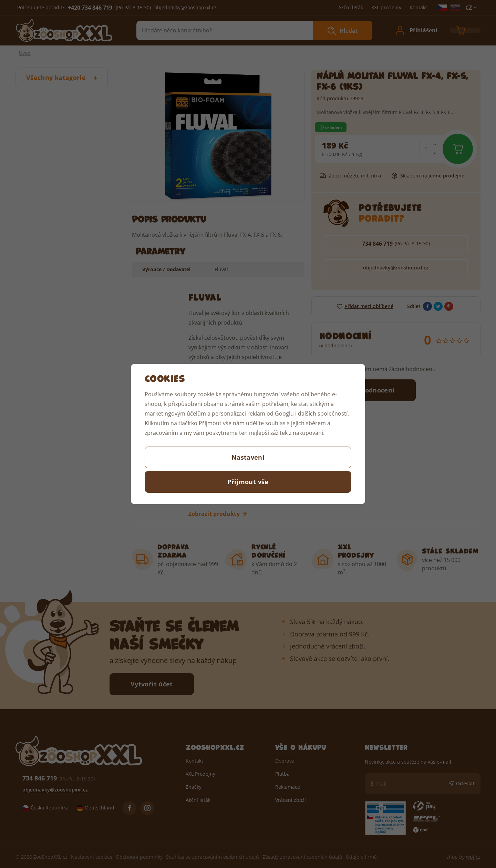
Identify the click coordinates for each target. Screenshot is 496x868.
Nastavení (248, 457)
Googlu (284, 413)
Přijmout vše (248, 482)
